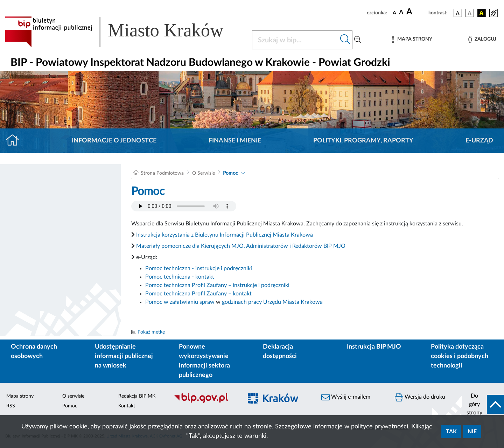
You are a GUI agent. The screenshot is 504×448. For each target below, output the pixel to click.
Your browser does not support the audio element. (184, 206)
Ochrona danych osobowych (34, 352)
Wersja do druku (420, 397)
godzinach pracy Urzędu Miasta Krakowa (272, 302)
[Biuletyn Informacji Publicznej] (205, 402)
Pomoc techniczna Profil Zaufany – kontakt (198, 294)
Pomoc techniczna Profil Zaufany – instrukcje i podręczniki (217, 285)
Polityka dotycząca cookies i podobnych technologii (460, 356)
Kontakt (127, 406)
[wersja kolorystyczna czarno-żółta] (482, 13)
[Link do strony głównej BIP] (124, 32)
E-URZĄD (479, 141)
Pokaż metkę (151, 332)
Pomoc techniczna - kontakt (180, 277)
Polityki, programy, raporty (363, 141)
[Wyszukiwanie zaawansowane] (358, 40)
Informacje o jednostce (114, 141)
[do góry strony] (483, 404)
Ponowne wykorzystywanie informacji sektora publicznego (204, 361)
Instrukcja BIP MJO (374, 347)
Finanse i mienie (235, 141)
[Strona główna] (15, 141)
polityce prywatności (380, 427)
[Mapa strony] (412, 39)
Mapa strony (20, 396)
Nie (472, 432)
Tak (451, 432)
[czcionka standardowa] (394, 13)
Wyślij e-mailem (346, 397)
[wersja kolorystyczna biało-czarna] (470, 13)
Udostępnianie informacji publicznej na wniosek (124, 356)
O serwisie (73, 396)
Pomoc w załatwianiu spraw (180, 302)
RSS (11, 406)
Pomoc (230, 173)
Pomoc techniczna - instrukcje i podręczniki (199, 268)
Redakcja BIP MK (137, 396)
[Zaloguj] (482, 39)
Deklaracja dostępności (280, 352)
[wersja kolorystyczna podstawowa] (458, 13)
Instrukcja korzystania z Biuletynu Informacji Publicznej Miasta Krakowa (225, 235)
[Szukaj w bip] (345, 40)
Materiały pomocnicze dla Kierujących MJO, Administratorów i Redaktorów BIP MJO (241, 246)
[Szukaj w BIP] (295, 40)
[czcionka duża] (416, 12)
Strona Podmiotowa (162, 173)
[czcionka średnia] (401, 13)
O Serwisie (204, 173)
